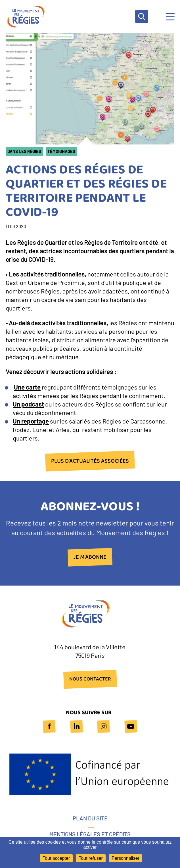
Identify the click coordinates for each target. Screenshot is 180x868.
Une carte (27, 387)
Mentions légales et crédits (90, 834)
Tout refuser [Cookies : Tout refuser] (91, 858)
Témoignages (61, 151)
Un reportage (31, 421)
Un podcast (28, 404)
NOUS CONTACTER (90, 679)
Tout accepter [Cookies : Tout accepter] (56, 858)
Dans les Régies (24, 151)
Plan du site (90, 818)
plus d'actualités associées (90, 461)
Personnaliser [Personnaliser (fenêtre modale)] (125, 858)
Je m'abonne (90, 557)
